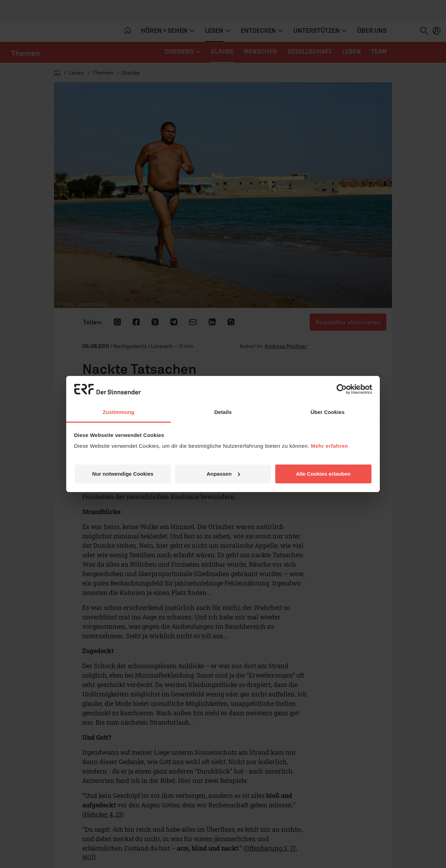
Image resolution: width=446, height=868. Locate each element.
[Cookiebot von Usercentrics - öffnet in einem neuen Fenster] (342, 389)
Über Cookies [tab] (328, 412)
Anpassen (223, 474)
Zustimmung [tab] (119, 412)
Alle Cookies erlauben (323, 474)
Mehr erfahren (329, 446)
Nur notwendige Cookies (123, 474)
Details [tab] (223, 412)
